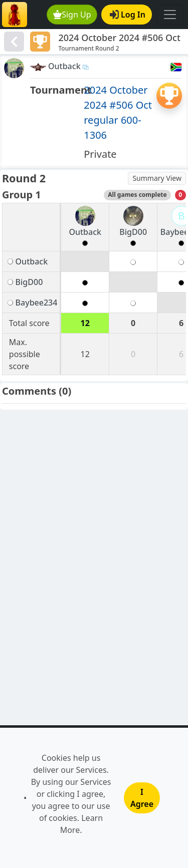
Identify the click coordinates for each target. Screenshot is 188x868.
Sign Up (72, 15)
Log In (128, 15)
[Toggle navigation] (170, 15)
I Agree (142, 798)
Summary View (157, 178)
